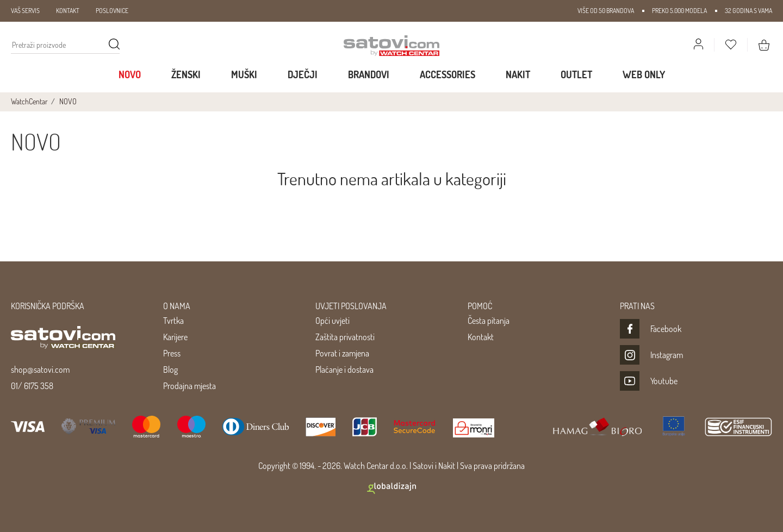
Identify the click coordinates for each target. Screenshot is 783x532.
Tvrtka (173, 321)
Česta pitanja (489, 321)
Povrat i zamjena (342, 353)
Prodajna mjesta (189, 386)
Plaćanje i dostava (344, 370)
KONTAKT (68, 11)
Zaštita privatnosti (345, 337)
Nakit (518, 74)
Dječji (303, 74)
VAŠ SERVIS (25, 11)
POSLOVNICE (112, 11)
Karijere (175, 337)
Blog (170, 370)
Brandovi (369, 74)
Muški (244, 74)
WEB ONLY (644, 74)
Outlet (576, 74)
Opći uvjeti (333, 321)
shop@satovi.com (40, 370)
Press (172, 353)
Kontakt (481, 337)
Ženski (186, 74)
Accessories (448, 74)
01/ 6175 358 (32, 386)
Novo (130, 74)
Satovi (423, 466)
